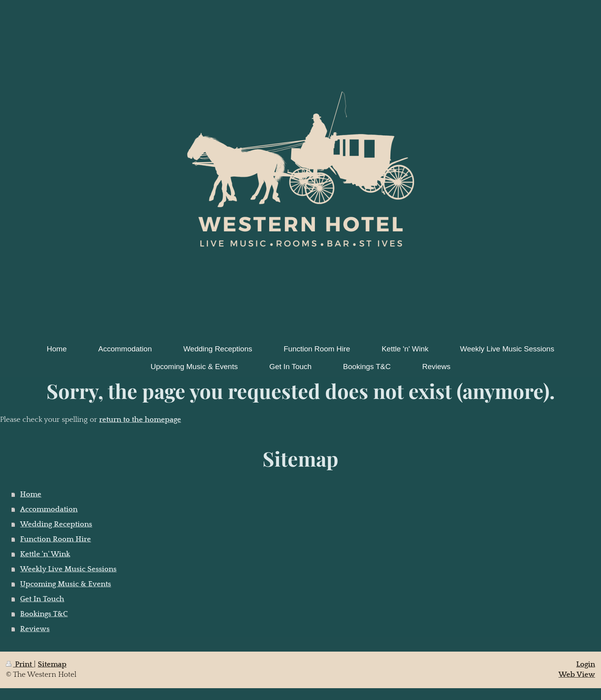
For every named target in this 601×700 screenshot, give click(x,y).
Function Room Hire (55, 539)
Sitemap (52, 664)
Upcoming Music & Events (66, 584)
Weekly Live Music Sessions (68, 569)
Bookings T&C (44, 614)
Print (20, 664)
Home (31, 494)
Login (586, 664)
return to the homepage (140, 420)
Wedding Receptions (56, 524)
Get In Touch (42, 599)
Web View (577, 675)
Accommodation (49, 509)
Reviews (35, 629)
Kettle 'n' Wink (45, 554)
